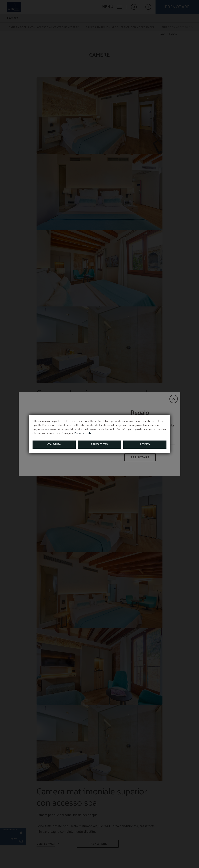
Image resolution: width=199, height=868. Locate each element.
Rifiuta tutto (99, 445)
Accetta (145, 445)
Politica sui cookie (83, 433)
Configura (54, 445)
